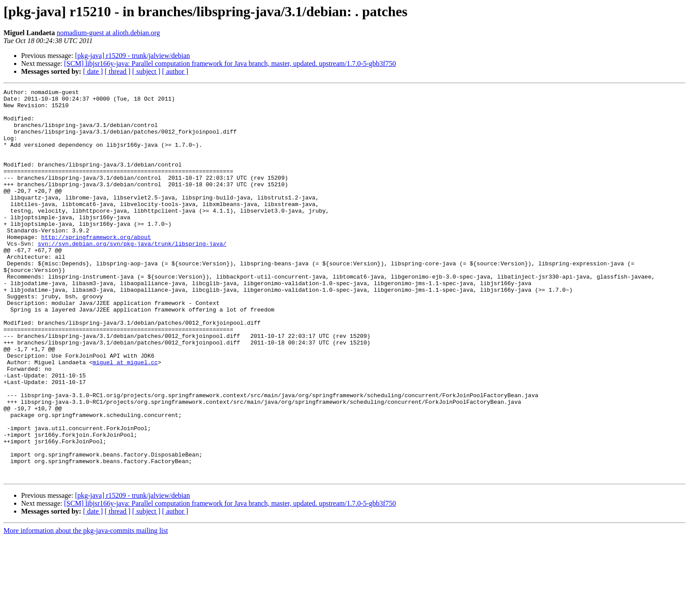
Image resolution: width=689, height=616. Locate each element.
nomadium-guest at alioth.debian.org (108, 33)
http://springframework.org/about (96, 267)
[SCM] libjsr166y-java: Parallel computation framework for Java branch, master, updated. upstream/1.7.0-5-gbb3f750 (230, 63)
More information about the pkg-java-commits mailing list (86, 608)
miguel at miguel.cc (125, 417)
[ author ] (175, 71)
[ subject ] (146, 71)
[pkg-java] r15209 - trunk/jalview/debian (133, 56)
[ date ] (93, 71)
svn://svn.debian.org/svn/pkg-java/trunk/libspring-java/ (132, 275)
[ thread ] (118, 71)
